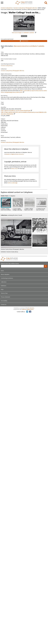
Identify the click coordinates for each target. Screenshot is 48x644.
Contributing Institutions (7, 278)
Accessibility (4, 301)
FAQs (2, 290)
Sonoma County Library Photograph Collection (25, 8)
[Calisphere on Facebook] (30, 312)
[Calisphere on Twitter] (27, 312)
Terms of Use (4, 293)
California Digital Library (28, 309)
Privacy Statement (5, 297)
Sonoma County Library (7, 8)
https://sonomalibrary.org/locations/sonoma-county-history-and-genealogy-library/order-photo (24, 91)
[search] (46, 3)
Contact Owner (24, 41)
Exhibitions (4, 286)
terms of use (14, 169)
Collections (4, 282)
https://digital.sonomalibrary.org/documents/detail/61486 (15, 111)
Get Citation (24, 36)
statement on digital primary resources (14, 154)
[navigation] (2, 3)
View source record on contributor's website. (29, 46)
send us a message (13, 183)
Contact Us (4, 305)
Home (2, 271)
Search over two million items (10, 264)
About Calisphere (5, 274)
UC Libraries (31, 308)
